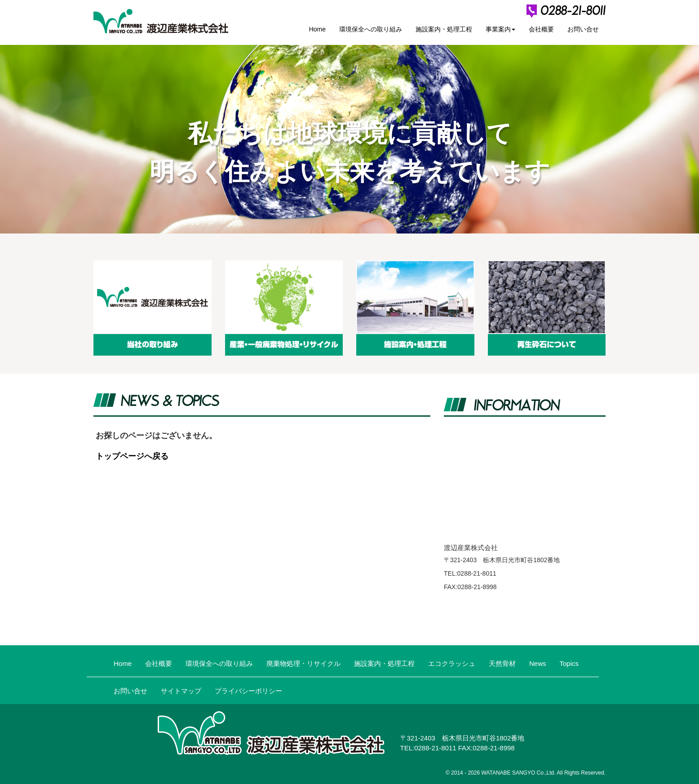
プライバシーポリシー (248, 691)
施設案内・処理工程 (444, 29)
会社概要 (541, 29)
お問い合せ (583, 29)
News (538, 663)
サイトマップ (181, 691)
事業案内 (500, 29)
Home (317, 29)
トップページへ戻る (132, 456)
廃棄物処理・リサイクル (303, 663)
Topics (569, 663)
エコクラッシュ (452, 663)
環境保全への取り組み (371, 29)
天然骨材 (502, 663)
